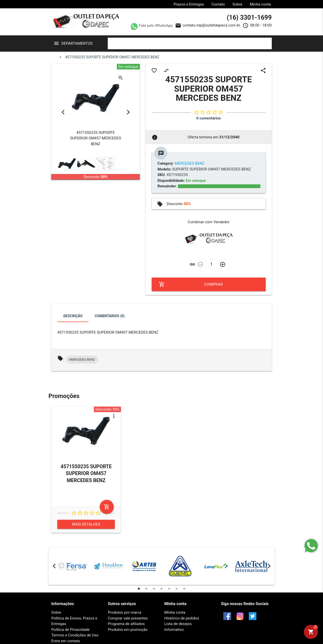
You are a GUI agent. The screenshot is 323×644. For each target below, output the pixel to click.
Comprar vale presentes (128, 618)
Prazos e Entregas (189, 4)
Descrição (73, 316)
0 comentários (209, 118)
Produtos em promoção (128, 630)
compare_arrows (166, 70)
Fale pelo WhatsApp (156, 26)
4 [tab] (161, 589)
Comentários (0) (110, 316)
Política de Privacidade (70, 630)
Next (128, 112)
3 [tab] (154, 589)
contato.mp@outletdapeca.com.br (211, 25)
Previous (63, 112)
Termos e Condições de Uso (75, 635)
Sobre (237, 4)
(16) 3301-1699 (249, 18)
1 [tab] (139, 589)
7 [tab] (184, 589)
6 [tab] (177, 589)
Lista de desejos (178, 624)
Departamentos (77, 43)
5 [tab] (169, 589)
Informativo (174, 630)
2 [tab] (146, 589)
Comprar (191, 284)
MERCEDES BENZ (82, 360)
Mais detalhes (86, 524)
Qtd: (193, 264)
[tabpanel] (72, 566)
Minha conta (260, 4)
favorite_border (154, 70)
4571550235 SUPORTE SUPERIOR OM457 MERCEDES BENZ (86, 474)
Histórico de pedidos (182, 618)
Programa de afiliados (126, 624)
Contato (218, 4)
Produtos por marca (125, 612)
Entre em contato (66, 641)
